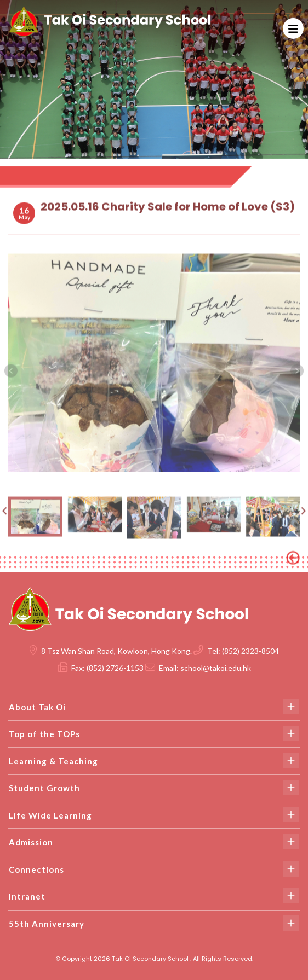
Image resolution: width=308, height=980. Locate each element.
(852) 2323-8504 (250, 651)
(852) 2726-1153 (115, 668)
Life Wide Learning (154, 815)
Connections (154, 869)
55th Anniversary (154, 923)
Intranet (154, 896)
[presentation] (11, 379)
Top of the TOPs (154, 733)
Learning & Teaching (154, 761)
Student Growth (154, 787)
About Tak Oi (154, 706)
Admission (154, 842)
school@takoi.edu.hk (216, 668)
